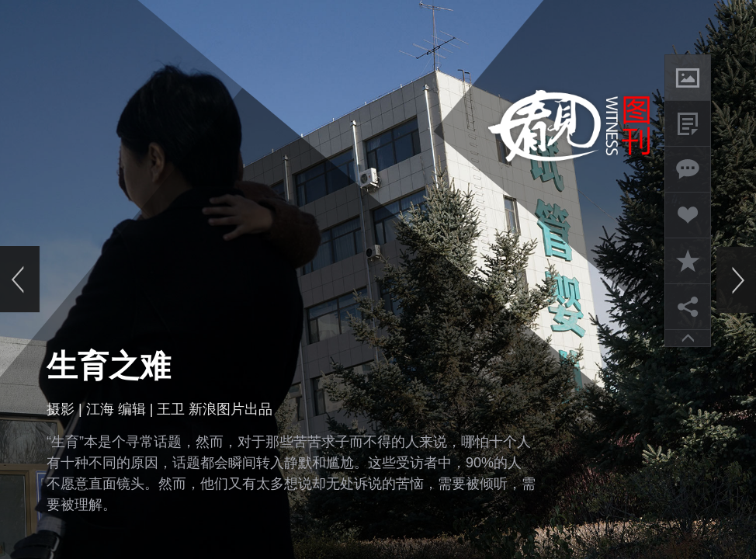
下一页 (736, 279)
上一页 (20, 279)
